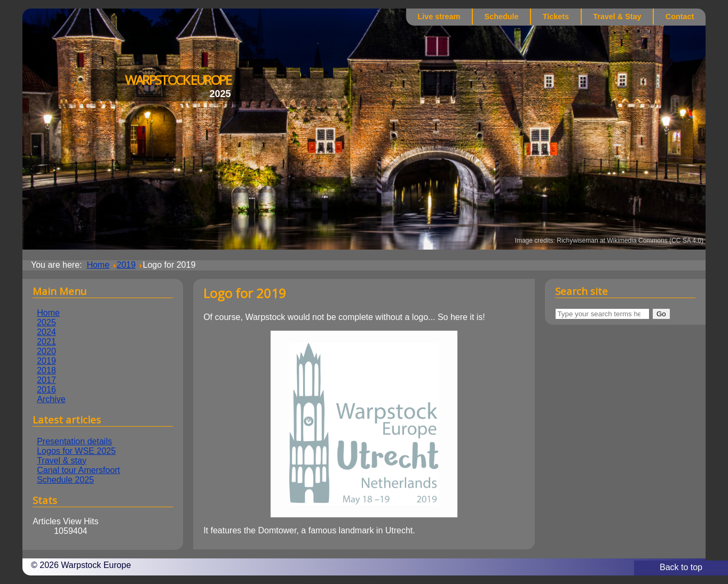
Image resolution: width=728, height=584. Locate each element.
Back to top (681, 567)
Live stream (439, 17)
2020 (46, 351)
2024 (46, 332)
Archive (51, 399)
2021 (46, 342)
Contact (680, 17)
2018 (46, 370)
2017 (46, 380)
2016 (46, 390)
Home (48, 313)
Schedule (502, 17)
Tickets (556, 17)
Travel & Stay (617, 17)
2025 (46, 322)
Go (661, 314)
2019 (46, 361)
